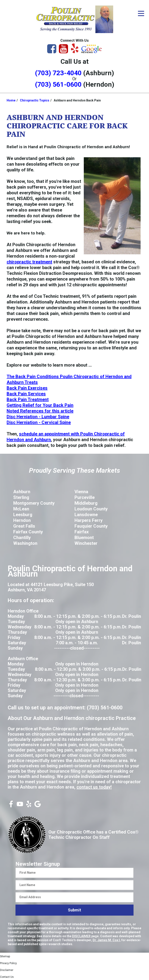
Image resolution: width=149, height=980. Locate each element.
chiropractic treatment (29, 262)
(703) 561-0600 (58, 84)
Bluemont (84, 538)
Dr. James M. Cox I (106, 940)
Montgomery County (34, 503)
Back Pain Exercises (27, 388)
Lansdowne (86, 515)
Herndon (22, 520)
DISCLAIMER (81, 936)
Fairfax (82, 532)
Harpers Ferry (89, 520)
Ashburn (22, 492)
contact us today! (94, 787)
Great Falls (24, 526)
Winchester (86, 543)
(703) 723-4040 (58, 73)
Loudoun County (91, 509)
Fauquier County (91, 526)
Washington (25, 543)
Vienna (81, 492)
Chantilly (22, 538)
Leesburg (23, 515)
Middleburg (86, 503)
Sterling (21, 497)
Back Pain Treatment (28, 399)
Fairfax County (28, 532)
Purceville (85, 497)
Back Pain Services (26, 394)
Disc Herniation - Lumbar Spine (38, 417)
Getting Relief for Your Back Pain (40, 405)
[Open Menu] (141, 13)
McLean (21, 509)
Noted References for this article (40, 411)
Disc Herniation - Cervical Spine (39, 422)
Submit (74, 910)
